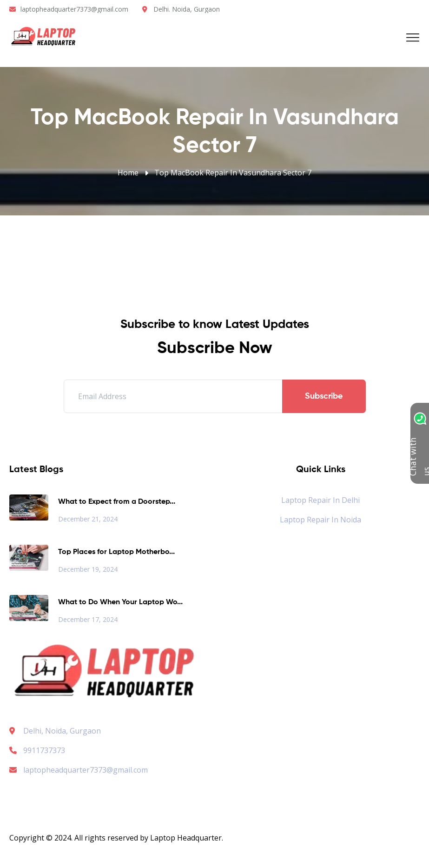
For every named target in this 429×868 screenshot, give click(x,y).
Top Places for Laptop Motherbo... (116, 552)
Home (128, 173)
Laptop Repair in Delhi (320, 500)
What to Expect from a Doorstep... (117, 502)
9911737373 (37, 750)
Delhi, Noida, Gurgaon (62, 731)
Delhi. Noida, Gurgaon (187, 9)
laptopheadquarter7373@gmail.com (74, 9)
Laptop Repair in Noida (320, 520)
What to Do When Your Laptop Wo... (120, 602)
